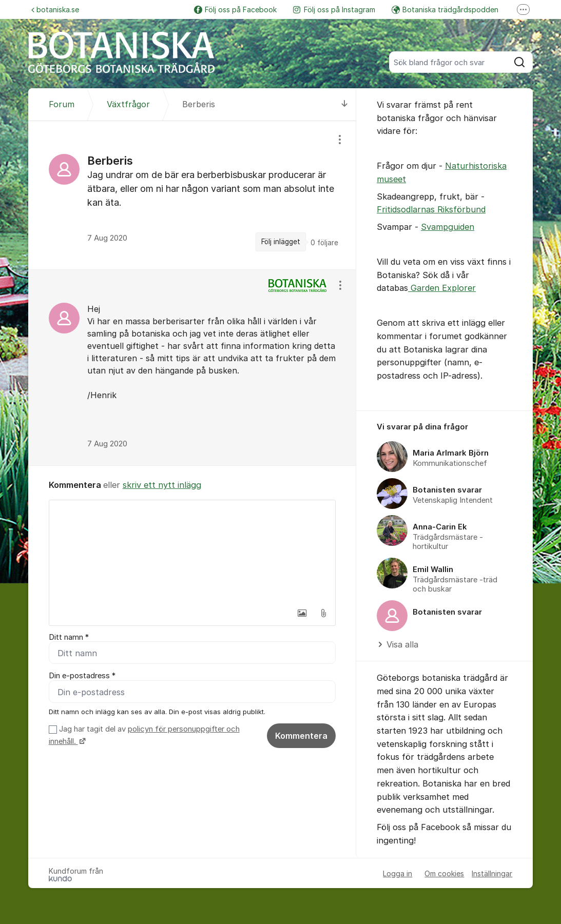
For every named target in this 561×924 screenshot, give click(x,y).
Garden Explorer (442, 288)
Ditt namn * (69, 637)
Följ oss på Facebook (235, 9)
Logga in (398, 873)
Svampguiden (448, 227)
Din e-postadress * (82, 676)
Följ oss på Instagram (334, 9)
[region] (192, 195)
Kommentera (301, 736)
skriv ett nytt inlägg (162, 485)
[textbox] (192, 552)
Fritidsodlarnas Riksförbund (431, 209)
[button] (302, 613)
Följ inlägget (281, 242)
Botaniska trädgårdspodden (445, 9)
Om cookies (444, 873)
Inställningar (492, 873)
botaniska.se (55, 9)
